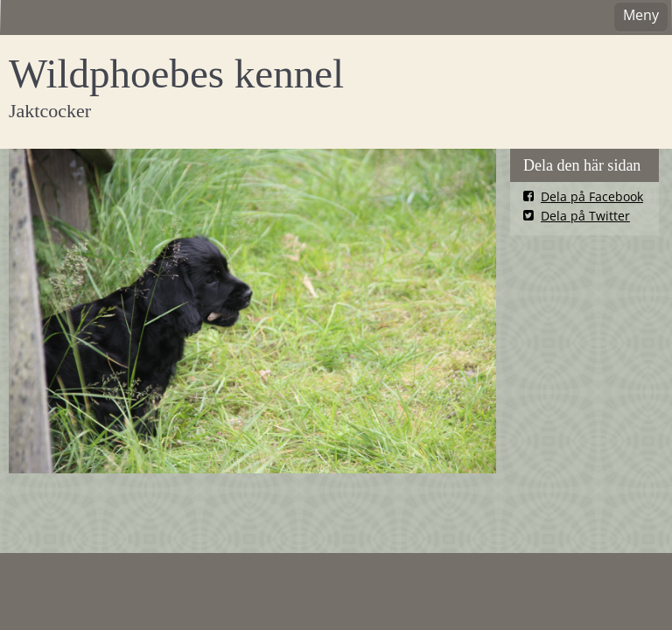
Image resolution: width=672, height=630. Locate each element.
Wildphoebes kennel (176, 73)
